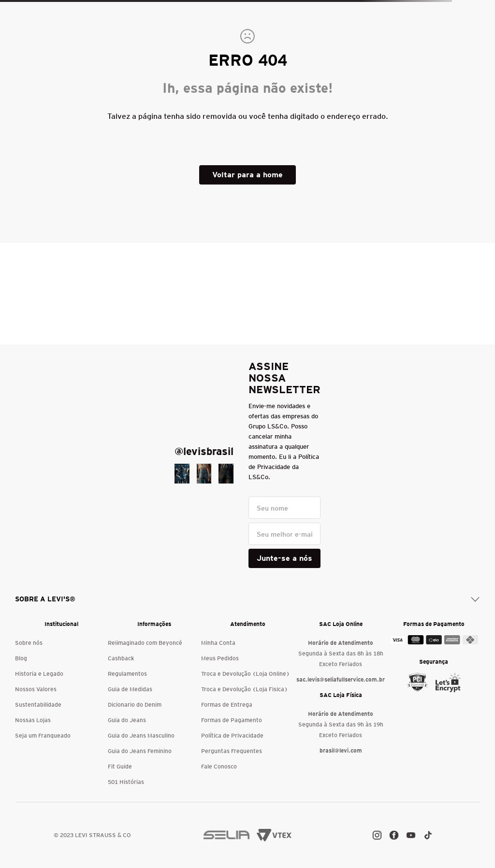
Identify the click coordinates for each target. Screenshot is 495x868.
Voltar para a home (247, 175)
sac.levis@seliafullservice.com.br (341, 679)
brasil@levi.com (341, 750)
